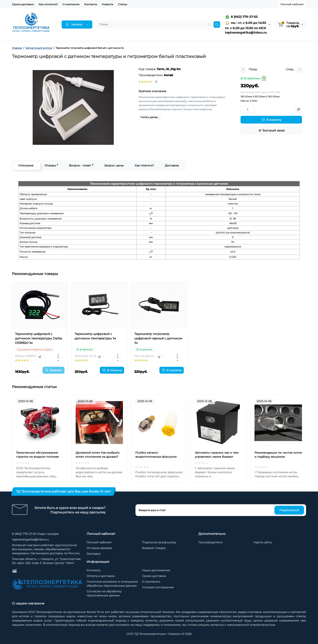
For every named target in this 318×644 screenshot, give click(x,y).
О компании (71, 4)
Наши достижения (156, 570)
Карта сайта (263, 542)
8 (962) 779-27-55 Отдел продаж (35, 534)
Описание (25, 165)
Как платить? (144, 165)
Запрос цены (114, 165)
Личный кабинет (292, 4)
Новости (108, 4)
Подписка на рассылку (159, 542)
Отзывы (51, 165)
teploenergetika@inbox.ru (30, 540)
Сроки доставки (23, 4)
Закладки (94, 554)
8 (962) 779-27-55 (241, 17)
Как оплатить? (48, 4)
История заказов (99, 548)
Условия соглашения (158, 587)
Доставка (171, 165)
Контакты (91, 4)
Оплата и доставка (100, 576)
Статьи (123, 4)
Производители (211, 542)
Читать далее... (150, 117)
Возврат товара (154, 548)
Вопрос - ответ (81, 165)
